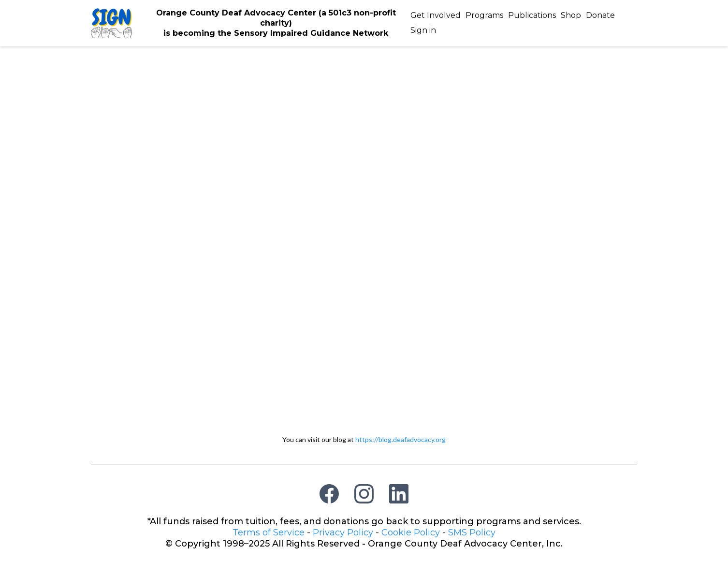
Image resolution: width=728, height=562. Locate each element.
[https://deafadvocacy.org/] (112, 22)
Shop (571, 15)
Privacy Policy (343, 532)
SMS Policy (472, 532)
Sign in (423, 30)
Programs (484, 15)
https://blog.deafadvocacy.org (400, 439)
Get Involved (436, 15)
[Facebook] (329, 494)
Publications (532, 15)
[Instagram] (364, 494)
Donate (600, 15)
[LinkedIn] (399, 494)
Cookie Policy (411, 532)
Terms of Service (269, 532)
